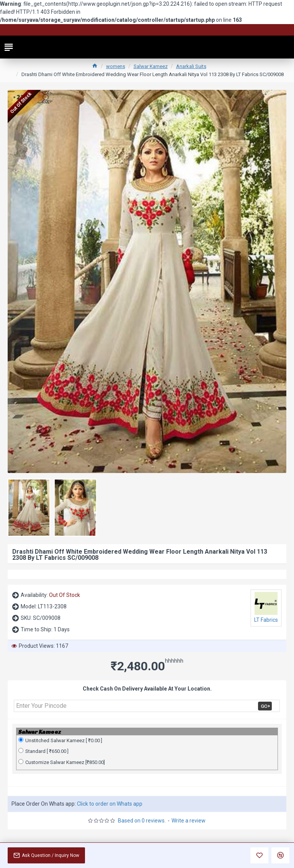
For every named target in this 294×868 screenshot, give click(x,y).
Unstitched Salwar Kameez (60, 740)
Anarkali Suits (191, 66)
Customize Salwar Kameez (62, 762)
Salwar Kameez (151, 66)
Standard (43, 751)
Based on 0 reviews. (142, 821)
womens (116, 66)
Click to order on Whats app (110, 804)
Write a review (189, 821)
